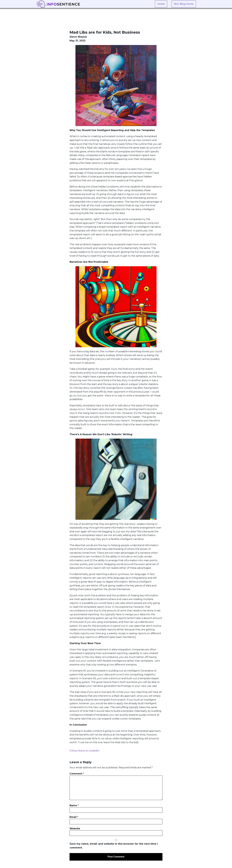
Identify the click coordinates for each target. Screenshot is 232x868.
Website (75, 829)
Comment (77, 774)
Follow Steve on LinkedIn (85, 751)
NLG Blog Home (184, 4)
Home (161, 4)
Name (74, 805)
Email (74, 817)
